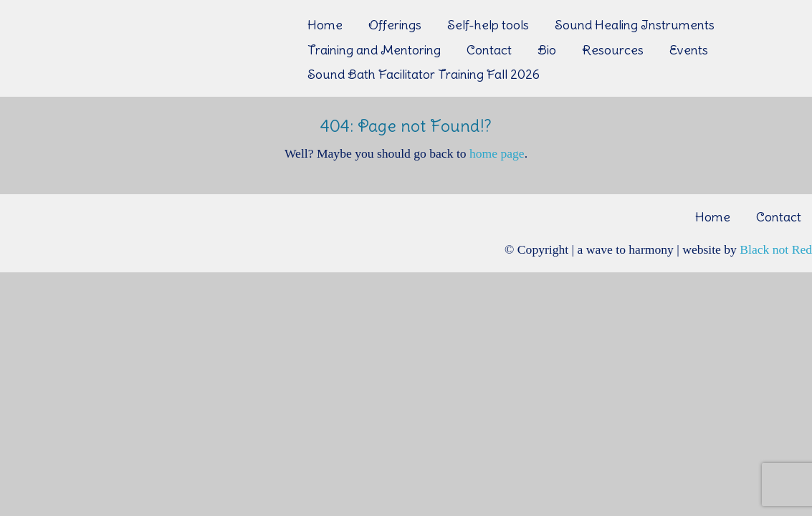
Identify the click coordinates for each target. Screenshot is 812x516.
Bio (547, 50)
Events (689, 50)
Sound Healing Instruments (635, 25)
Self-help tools (488, 25)
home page (497, 153)
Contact (489, 50)
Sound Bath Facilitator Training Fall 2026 (424, 74)
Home (325, 25)
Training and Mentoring (374, 50)
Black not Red (776, 249)
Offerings (395, 25)
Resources (613, 50)
